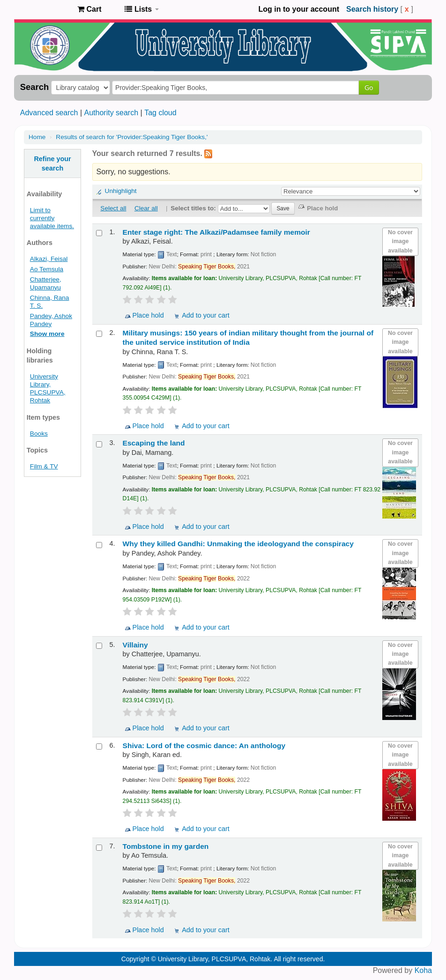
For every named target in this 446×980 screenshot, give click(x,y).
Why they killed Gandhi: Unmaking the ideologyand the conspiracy (238, 544)
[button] (89, 9)
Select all (113, 208)
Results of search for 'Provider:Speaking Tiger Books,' (132, 137)
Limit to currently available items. (52, 218)
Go (369, 87)
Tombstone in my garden (166, 846)
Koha (423, 970)
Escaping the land (154, 443)
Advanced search (49, 113)
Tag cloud (160, 113)
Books (39, 434)
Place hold (148, 315)
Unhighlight (121, 191)
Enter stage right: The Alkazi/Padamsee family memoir (216, 232)
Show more (47, 334)
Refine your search (52, 163)
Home (37, 137)
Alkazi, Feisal (49, 259)
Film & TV (44, 466)
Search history (372, 9)
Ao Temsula (47, 269)
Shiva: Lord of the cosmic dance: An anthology (204, 746)
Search (34, 87)
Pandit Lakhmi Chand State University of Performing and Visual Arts (47, 9)
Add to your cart (206, 315)
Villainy (135, 645)
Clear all (146, 208)
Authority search (111, 113)
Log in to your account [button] (299, 9)
